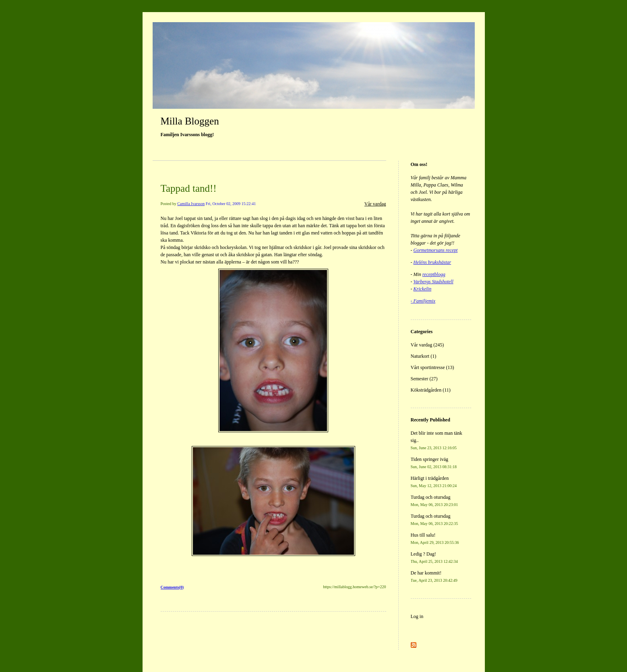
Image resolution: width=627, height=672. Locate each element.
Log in (417, 616)
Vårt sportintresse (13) (432, 367)
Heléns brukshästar (432, 262)
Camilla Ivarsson (191, 204)
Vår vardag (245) (427, 345)
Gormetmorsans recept (436, 250)
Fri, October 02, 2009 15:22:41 (231, 204)
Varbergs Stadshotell (434, 282)
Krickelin (423, 289)
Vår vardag (375, 204)
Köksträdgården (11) (431, 390)
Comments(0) (172, 587)
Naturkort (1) (424, 356)
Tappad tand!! (189, 188)
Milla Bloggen (190, 121)
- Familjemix (423, 301)
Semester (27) (424, 379)
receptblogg (434, 274)
